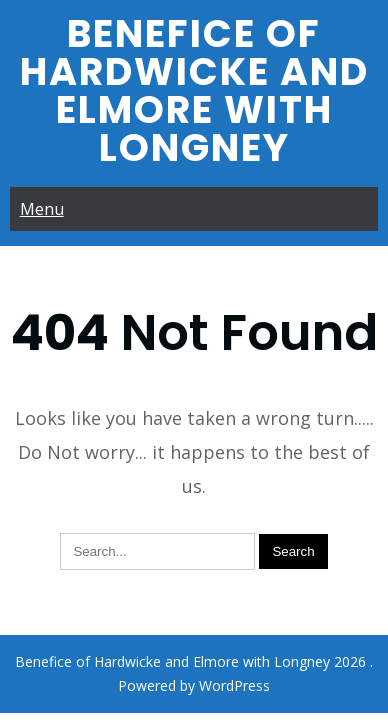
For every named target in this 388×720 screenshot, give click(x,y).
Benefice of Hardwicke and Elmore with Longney (194, 90)
